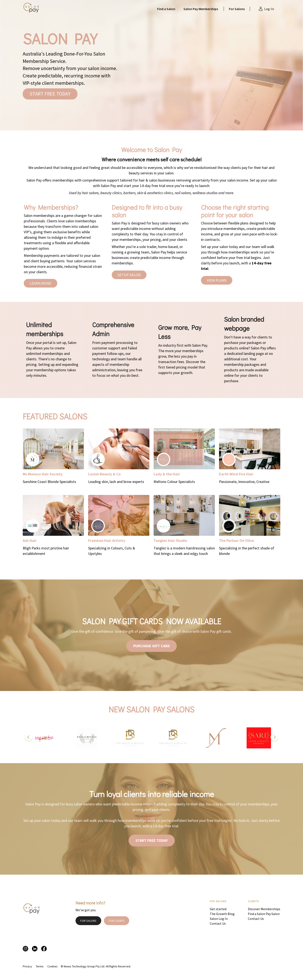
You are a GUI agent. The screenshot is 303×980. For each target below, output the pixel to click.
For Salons (237, 9)
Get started (218, 909)
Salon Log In (219, 919)
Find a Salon (166, 9)
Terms (40, 966)
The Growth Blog (222, 914)
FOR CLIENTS (117, 921)
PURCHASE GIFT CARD (151, 646)
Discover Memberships (264, 909)
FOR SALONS (88, 921)
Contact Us (218, 923)
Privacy (27, 966)
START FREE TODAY (50, 94)
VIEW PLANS (217, 280)
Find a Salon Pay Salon (264, 914)
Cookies (52, 966)
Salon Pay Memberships (201, 9)
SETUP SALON (129, 275)
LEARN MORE (41, 283)
